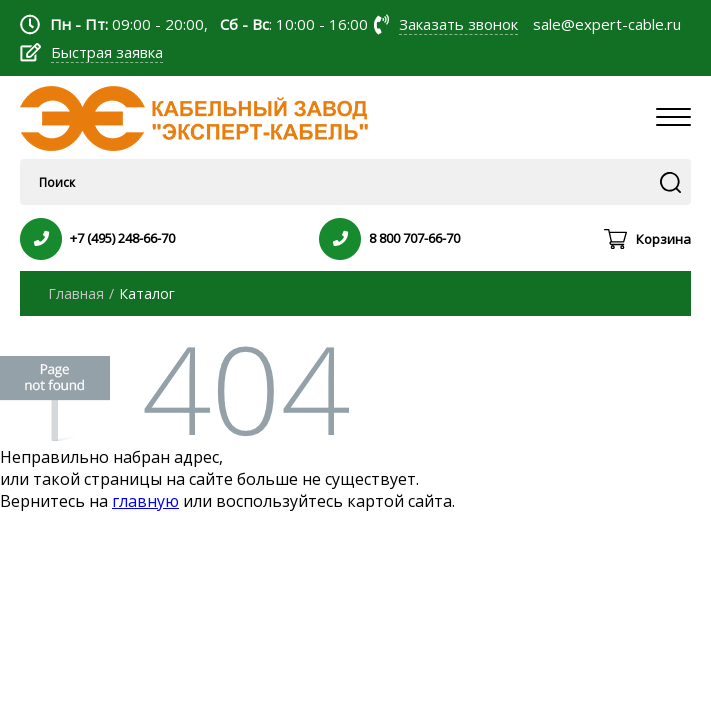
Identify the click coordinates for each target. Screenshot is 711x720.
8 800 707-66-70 (414, 238)
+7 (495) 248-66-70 (122, 238)
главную (145, 501)
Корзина (663, 239)
